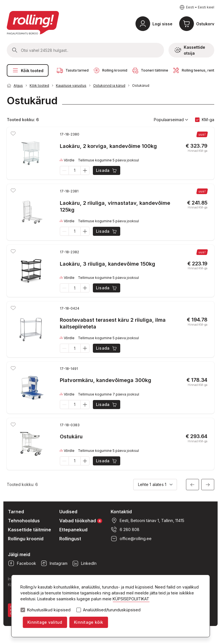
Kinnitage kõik (88, 622)
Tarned (16, 512)
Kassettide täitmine (29, 530)
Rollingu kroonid (26, 539)
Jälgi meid (19, 554)
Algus (18, 86)
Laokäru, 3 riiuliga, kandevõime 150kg (108, 264)
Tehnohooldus (24, 521)
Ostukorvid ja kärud (109, 86)
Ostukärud (141, 86)
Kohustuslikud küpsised (49, 610)
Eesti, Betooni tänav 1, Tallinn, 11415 (147, 521)
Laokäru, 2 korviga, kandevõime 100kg (108, 146)
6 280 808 (125, 530)
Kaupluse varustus (71, 86)
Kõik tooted (28, 70)
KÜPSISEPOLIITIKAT (131, 599)
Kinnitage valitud (45, 622)
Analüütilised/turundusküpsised (112, 610)
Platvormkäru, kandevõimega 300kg (106, 380)
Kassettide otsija (190, 50)
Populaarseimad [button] (171, 120)
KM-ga (208, 120)
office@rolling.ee (131, 539)
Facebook (22, 563)
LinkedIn (84, 563)
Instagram (54, 563)
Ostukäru (71, 437)
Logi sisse (162, 24)
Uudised (68, 512)
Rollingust (70, 539)
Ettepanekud (73, 530)
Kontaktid (121, 512)
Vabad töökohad (81, 520)
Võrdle (67, 160)
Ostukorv (205, 24)
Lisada (107, 170)
